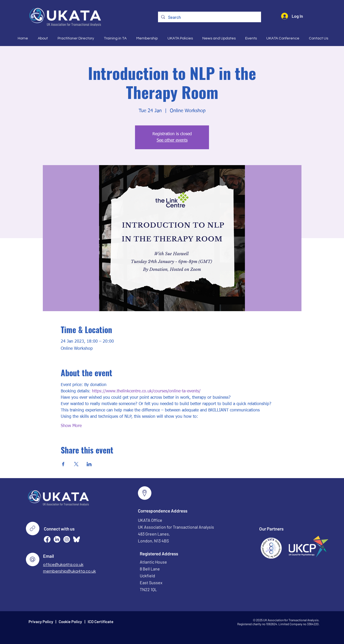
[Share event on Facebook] (63, 464)
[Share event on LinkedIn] (89, 464)
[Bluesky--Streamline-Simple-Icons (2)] (76, 539)
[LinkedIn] (57, 539)
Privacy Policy (41, 622)
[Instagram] (67, 539)
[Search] (209, 17)
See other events (172, 140)
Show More (71, 426)
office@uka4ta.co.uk (63, 565)
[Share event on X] (76, 464)
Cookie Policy (70, 622)
